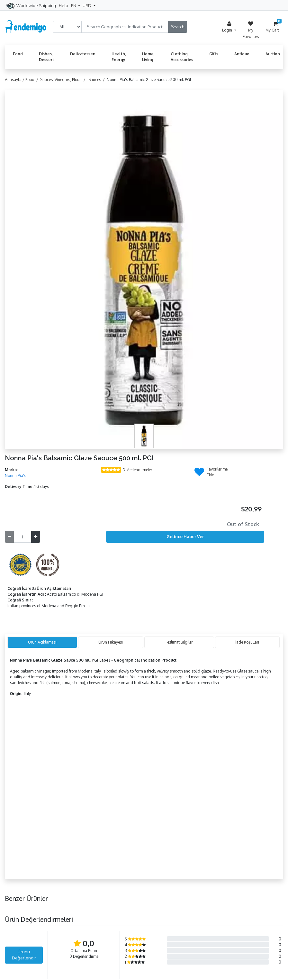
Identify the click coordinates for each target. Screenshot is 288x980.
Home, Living (148, 57)
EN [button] (74, 5)
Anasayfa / (15, 80)
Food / (33, 80)
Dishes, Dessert (46, 57)
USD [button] (87, 5)
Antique (242, 54)
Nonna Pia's (15, 476)
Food (18, 54)
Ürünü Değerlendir (24, 955)
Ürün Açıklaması (42, 642)
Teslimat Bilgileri (179, 642)
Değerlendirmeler (137, 470)
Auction (273, 54)
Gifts (214, 54)
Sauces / (98, 80)
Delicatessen (83, 54)
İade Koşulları (247, 642)
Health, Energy (119, 57)
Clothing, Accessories (182, 57)
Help (63, 5)
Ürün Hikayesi (111, 642)
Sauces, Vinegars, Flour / (64, 80)
